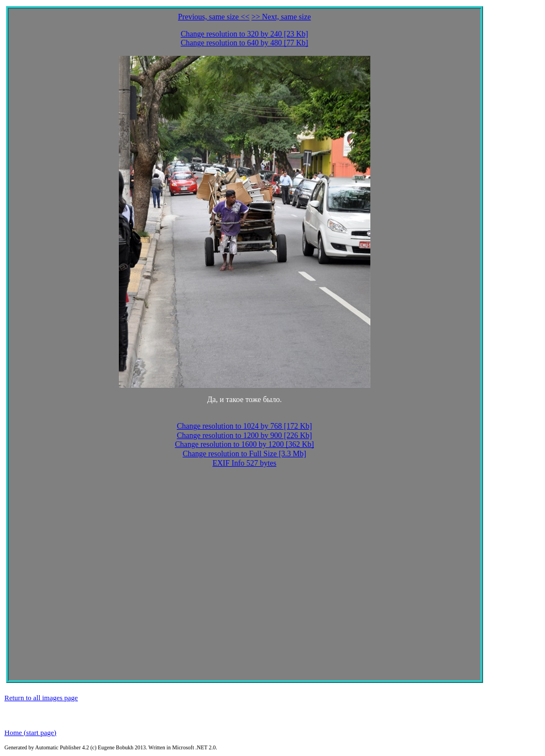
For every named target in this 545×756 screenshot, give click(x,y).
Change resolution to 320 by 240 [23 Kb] (245, 34)
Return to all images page (41, 698)
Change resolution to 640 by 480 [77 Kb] (245, 43)
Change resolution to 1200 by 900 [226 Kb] (245, 436)
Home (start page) (30, 732)
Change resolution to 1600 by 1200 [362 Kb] (244, 444)
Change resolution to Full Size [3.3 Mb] (244, 454)
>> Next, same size (281, 17)
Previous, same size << (214, 17)
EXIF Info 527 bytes (244, 463)
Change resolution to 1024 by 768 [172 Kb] (245, 426)
